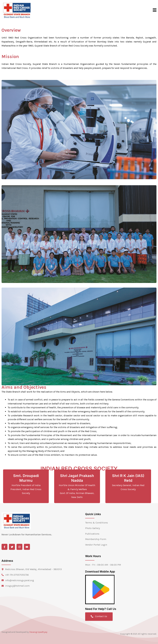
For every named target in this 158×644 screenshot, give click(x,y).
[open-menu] (155, 10)
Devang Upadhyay (38, 632)
